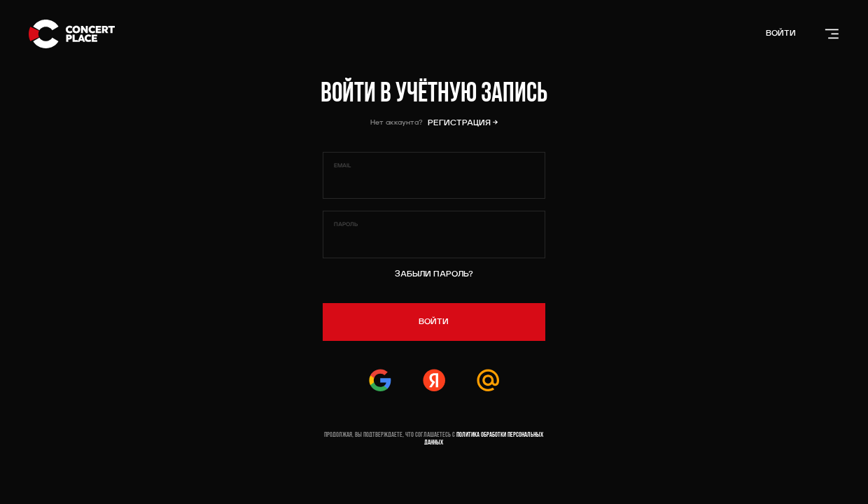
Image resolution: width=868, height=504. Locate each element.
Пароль (346, 225)
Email (342, 166)
